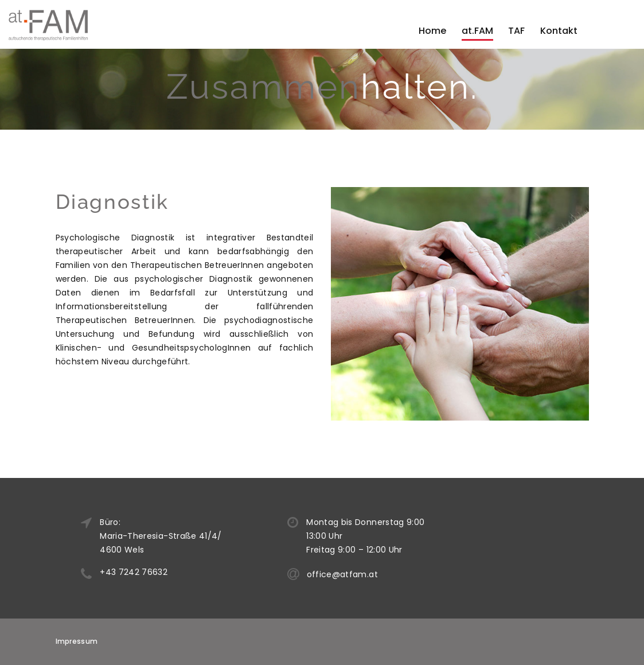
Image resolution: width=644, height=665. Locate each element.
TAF (516, 31)
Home (432, 31)
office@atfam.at (363, 574)
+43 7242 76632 (154, 572)
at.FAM (477, 31)
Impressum (77, 641)
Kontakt (559, 31)
